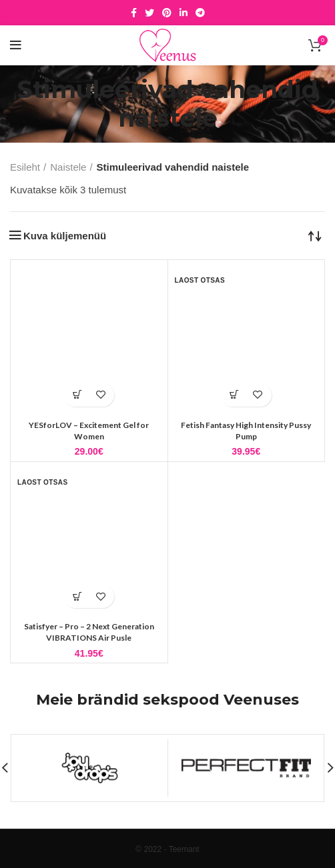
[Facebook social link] (134, 13)
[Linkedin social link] (184, 13)
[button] (77, 395)
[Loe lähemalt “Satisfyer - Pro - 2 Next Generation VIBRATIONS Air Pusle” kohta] (77, 596)
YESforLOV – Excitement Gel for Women (89, 431)
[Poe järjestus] (315, 235)
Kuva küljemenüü (65, 236)
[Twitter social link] (149, 13)
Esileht (25, 167)
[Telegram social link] (200, 13)
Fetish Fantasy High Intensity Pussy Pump (246, 431)
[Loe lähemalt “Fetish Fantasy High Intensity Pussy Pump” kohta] (235, 395)
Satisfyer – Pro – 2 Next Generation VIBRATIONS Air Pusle (89, 632)
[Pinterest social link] (167, 13)
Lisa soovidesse (100, 395)
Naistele (68, 167)
